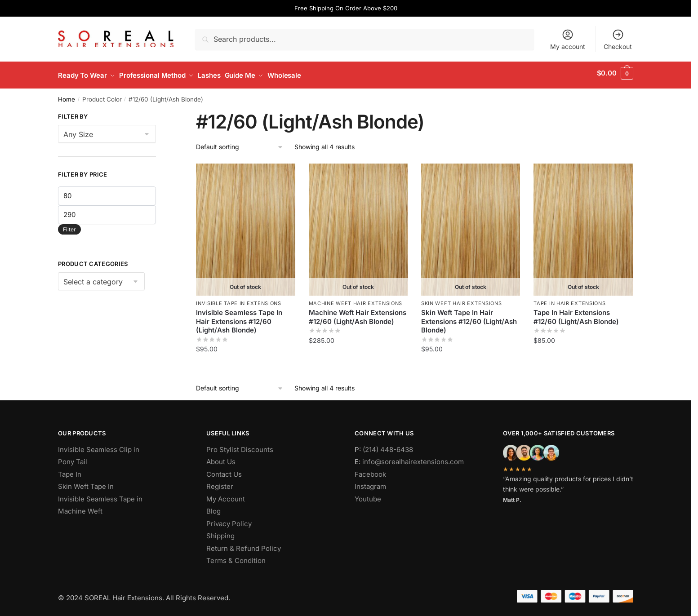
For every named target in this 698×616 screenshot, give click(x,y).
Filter (69, 225)
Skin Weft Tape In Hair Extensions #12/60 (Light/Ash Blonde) (469, 317)
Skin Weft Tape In (86, 482)
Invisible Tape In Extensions (239, 299)
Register (220, 482)
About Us (221, 458)
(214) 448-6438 (388, 445)
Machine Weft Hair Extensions (356, 299)
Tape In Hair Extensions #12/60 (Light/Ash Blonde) (576, 313)
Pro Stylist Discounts (240, 445)
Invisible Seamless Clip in (99, 445)
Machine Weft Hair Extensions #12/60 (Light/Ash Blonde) (358, 313)
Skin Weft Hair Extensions (462, 299)
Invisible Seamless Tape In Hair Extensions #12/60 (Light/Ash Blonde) (239, 317)
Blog (213, 507)
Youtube (368, 494)
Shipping (220, 532)
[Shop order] (240, 143)
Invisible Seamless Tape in (100, 494)
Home (67, 95)
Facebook (370, 470)
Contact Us (224, 470)
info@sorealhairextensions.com (413, 458)
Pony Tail (73, 458)
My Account (226, 494)
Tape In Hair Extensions (569, 299)
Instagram (370, 482)
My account (568, 39)
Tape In (70, 470)
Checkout (618, 39)
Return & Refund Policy (244, 544)
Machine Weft (80, 507)
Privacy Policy (229, 519)
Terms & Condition (236, 556)
